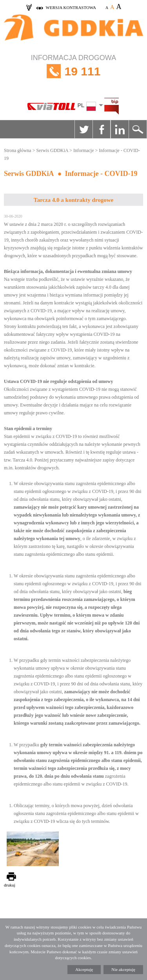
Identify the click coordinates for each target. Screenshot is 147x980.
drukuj (10, 885)
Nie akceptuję (123, 969)
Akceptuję (84, 969)
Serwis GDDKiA (52, 150)
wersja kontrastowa (71, 7)
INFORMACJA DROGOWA (73, 71)
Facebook (102, 129)
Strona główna (18, 150)
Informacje (84, 150)
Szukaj (138, 129)
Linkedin (120, 129)
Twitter (83, 129)
